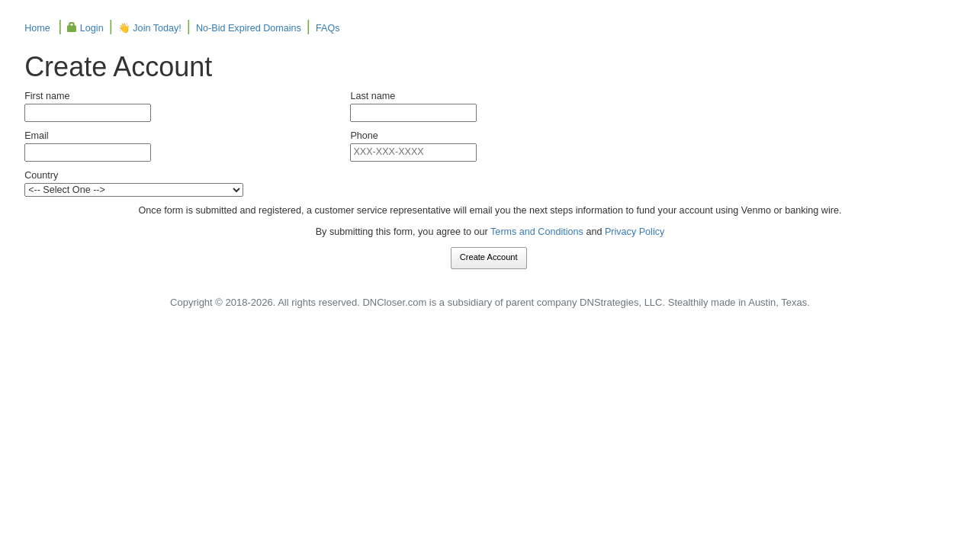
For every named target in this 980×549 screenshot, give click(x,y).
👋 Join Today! (150, 28)
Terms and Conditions (537, 232)
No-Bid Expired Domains (249, 28)
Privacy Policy (635, 232)
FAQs (328, 28)
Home (37, 28)
